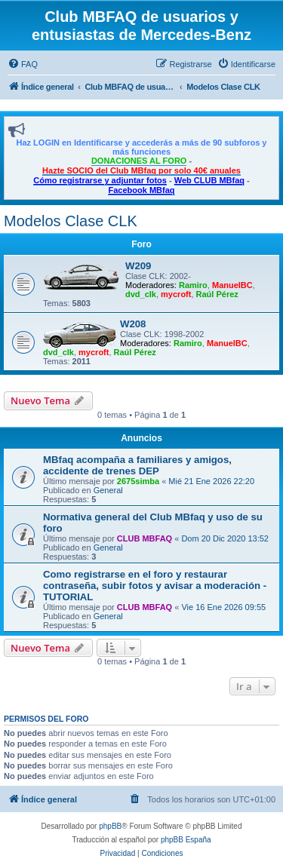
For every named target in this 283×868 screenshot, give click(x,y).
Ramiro (193, 285)
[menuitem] (23, 64)
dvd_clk (141, 294)
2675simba (138, 481)
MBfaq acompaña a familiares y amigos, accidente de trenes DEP (137, 465)
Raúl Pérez (217, 294)
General (108, 490)
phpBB (110, 826)
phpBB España (186, 840)
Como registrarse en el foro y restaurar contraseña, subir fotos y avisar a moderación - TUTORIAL (155, 586)
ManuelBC (232, 285)
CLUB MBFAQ (145, 538)
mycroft (176, 294)
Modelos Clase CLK (71, 221)
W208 (133, 324)
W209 (138, 266)
